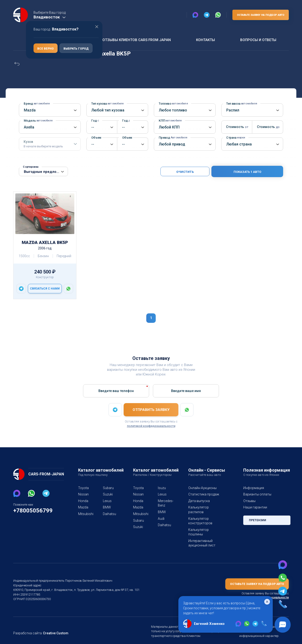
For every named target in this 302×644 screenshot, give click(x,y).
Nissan (83, 494)
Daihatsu (109, 514)
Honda (83, 501)
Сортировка (30, 167)
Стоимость (236, 127)
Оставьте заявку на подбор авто (260, 15)
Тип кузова (107, 104)
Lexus (107, 501)
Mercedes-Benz (165, 503)
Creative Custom (54, 624)
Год (95, 121)
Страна (235, 138)
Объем (97, 138)
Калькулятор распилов (206, 507)
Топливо (172, 104)
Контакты (205, 40)
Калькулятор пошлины (206, 525)
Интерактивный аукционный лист (201, 534)
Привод (172, 138)
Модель (37, 121)
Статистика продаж (203, 494)
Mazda (83, 507)
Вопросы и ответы (258, 40)
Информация (253, 488)
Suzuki (108, 494)
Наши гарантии (255, 507)
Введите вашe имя (186, 391)
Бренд (36, 104)
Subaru (108, 488)
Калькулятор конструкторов (199, 516)
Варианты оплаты (257, 494)
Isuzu (162, 488)
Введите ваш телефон (116, 391)
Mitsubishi (85, 514)
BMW (107, 507)
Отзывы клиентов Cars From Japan (136, 40)
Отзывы (249, 501)
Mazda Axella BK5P (45, 242)
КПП (170, 121)
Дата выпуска (199, 501)
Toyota (83, 488)
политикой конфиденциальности (151, 426)
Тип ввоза (241, 104)
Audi (161, 519)
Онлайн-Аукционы (202, 488)
